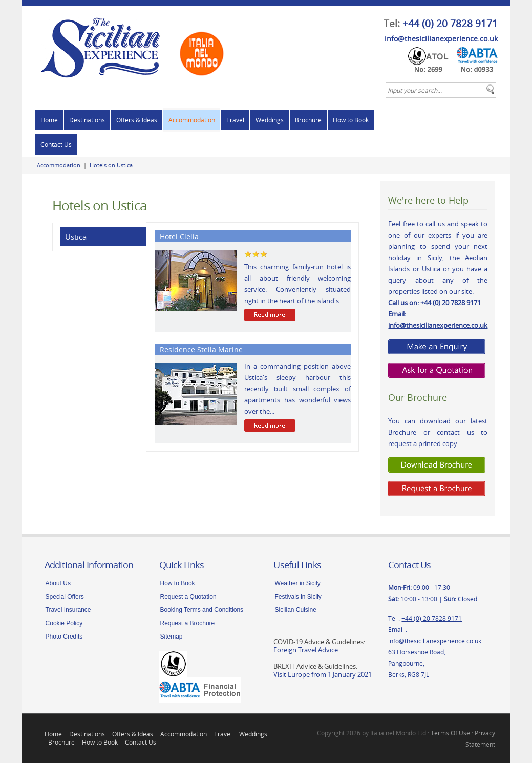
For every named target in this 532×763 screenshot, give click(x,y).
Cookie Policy (64, 623)
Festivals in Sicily (298, 597)
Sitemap (172, 637)
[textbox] (441, 90)
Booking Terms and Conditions (202, 610)
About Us (58, 583)
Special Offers (65, 597)
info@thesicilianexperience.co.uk (441, 39)
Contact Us (56, 144)
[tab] (100, 237)
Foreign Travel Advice (306, 650)
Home (49, 120)
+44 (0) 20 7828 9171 (450, 24)
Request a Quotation (188, 597)
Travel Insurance (68, 610)
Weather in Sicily (297, 583)
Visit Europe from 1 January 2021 (323, 674)
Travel (235, 120)
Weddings (270, 120)
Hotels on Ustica (111, 165)
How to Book (351, 120)
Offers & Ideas (137, 120)
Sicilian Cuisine (295, 610)
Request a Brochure (188, 623)
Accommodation (192, 120)
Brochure (308, 120)
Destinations (87, 120)
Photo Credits (64, 637)
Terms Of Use (450, 733)
